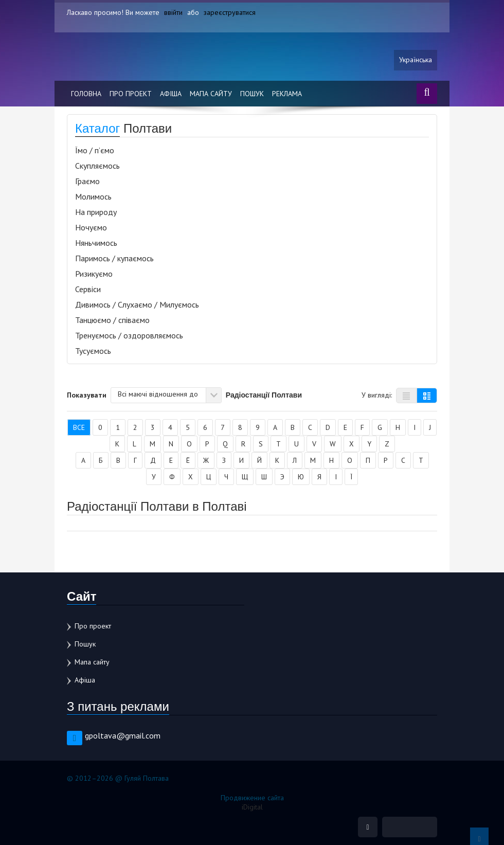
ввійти (173, 12)
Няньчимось (96, 243)
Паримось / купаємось (114, 258)
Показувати (87, 394)
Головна (86, 94)
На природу (96, 212)
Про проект (131, 94)
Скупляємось (97, 166)
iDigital (252, 807)
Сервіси (88, 289)
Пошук (252, 94)
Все (79, 427)
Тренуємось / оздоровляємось (129, 335)
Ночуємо (91, 227)
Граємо (87, 181)
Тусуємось (93, 351)
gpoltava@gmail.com (123, 735)
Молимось (93, 196)
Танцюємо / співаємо (112, 320)
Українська (416, 60)
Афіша (171, 94)
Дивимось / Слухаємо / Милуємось (137, 304)
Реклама (287, 94)
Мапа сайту (211, 94)
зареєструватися (230, 12)
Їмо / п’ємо (95, 150)
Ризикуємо (94, 274)
